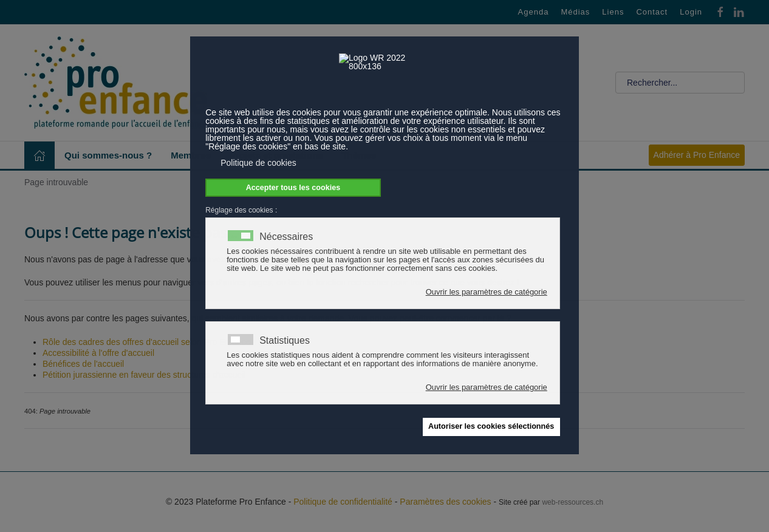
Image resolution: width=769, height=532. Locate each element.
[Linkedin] (739, 11)
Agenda (534, 12)
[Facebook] (720, 11)
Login (691, 12)
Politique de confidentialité (343, 502)
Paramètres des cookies (445, 502)
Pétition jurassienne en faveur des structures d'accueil (144, 375)
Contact (652, 12)
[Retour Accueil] (115, 83)
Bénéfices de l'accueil (83, 364)
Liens (613, 12)
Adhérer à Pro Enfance (697, 155)
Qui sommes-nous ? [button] (108, 155)
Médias (575, 12)
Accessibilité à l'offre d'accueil (98, 353)
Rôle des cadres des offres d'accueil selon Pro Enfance (147, 342)
